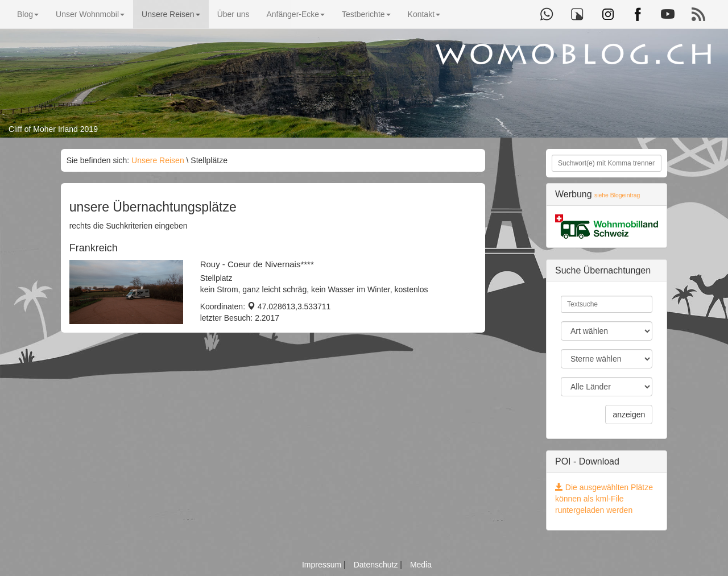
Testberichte (366, 14)
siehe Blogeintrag (617, 195)
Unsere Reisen (171, 14)
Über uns (233, 14)
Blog (28, 14)
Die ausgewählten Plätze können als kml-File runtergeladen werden (604, 499)
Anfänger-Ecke (295, 14)
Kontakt (424, 14)
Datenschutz (377, 565)
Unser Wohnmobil (90, 14)
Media (421, 565)
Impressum (323, 565)
